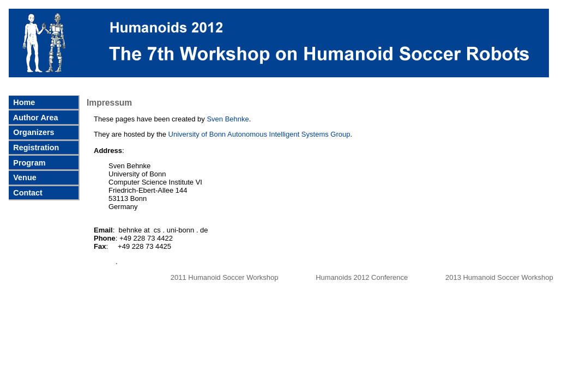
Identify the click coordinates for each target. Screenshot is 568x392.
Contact (27, 193)
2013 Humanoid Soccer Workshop (499, 277)
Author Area (34, 118)
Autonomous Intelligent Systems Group (289, 134)
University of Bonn (197, 134)
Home (23, 102)
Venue (23, 177)
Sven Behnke (228, 119)
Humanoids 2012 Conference (363, 277)
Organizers (32, 132)
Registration (35, 148)
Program (28, 163)
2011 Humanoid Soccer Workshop (225, 277)
